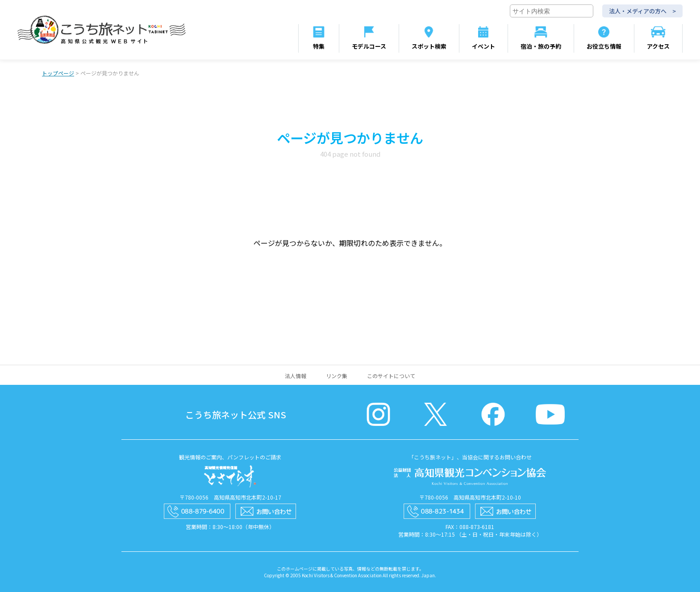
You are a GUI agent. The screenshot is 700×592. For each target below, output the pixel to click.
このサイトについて (391, 376)
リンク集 (337, 376)
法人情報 (296, 376)
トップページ (58, 73)
